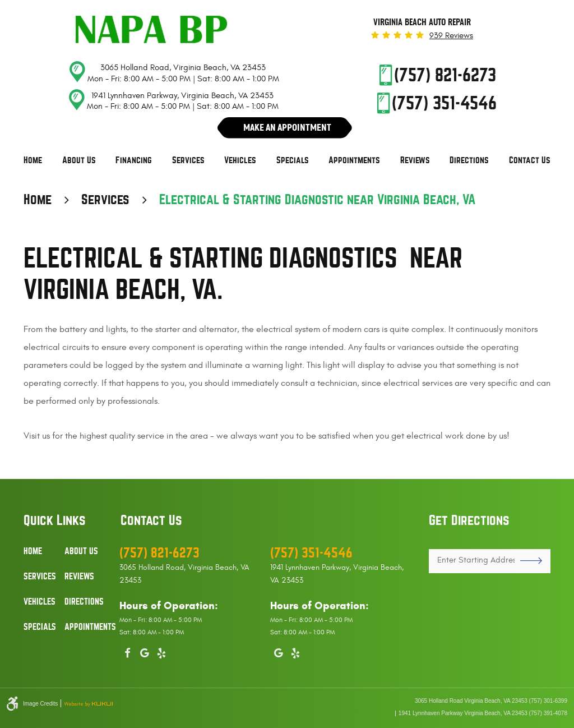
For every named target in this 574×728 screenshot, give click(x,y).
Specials (293, 160)
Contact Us (530, 160)
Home (33, 160)
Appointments (354, 160)
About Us (79, 160)
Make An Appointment (287, 127)
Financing (134, 160)
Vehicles (240, 160)
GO (527, 561)
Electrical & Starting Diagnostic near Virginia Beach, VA (317, 200)
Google (145, 651)
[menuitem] (33, 161)
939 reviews (451, 36)
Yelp (161, 651)
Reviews (415, 160)
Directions (469, 160)
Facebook (128, 651)
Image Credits (40, 704)
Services (188, 160)
